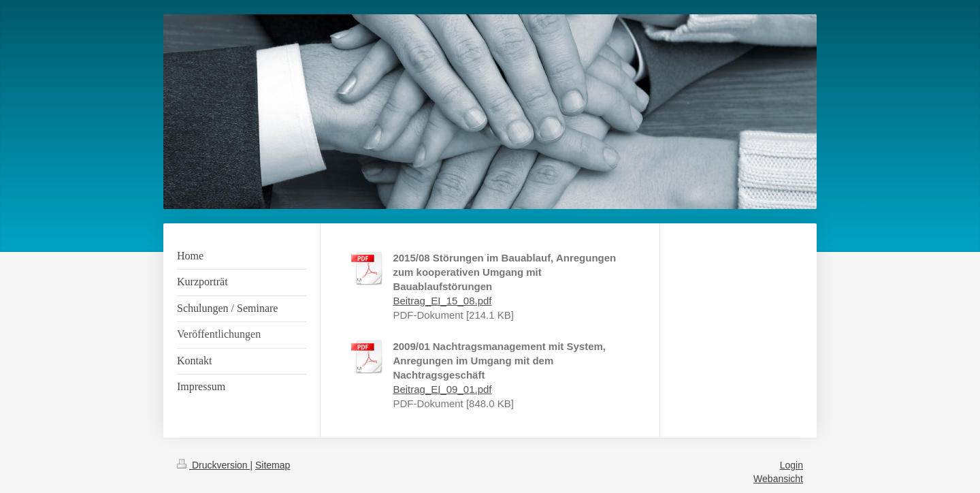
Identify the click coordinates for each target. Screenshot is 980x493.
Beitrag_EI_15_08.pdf (442, 301)
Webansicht (778, 479)
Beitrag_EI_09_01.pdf (442, 389)
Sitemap (273, 465)
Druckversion (213, 465)
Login (791, 465)
